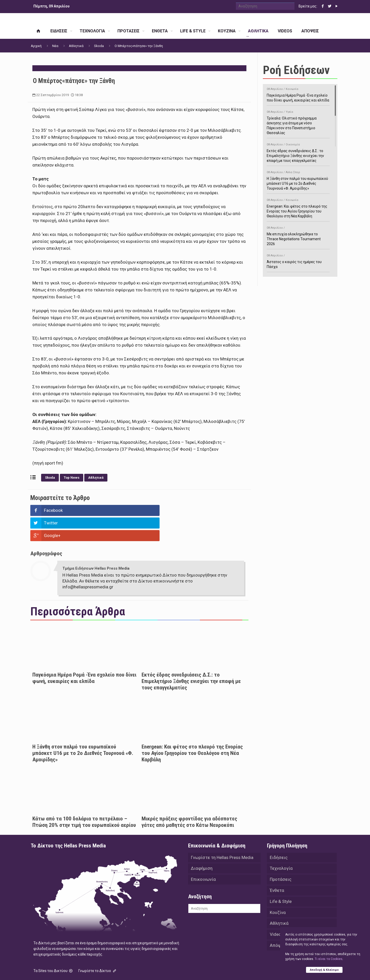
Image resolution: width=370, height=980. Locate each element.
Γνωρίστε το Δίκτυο (98, 946)
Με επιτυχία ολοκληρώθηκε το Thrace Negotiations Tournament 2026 (298, 235)
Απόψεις (279, 923)
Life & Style (281, 878)
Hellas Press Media (97, 969)
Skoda (99, 46)
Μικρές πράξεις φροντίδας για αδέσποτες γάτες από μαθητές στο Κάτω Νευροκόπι (189, 797)
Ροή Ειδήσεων (296, 70)
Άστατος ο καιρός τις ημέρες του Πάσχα (298, 260)
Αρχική (36, 46)
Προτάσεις (281, 855)
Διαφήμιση (202, 844)
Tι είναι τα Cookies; (329, 959)
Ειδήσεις (279, 833)
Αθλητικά (76, 46)
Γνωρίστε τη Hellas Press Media (222, 833)
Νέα (55, 46)
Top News (72, 478)
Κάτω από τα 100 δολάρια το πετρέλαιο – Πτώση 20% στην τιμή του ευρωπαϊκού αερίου (84, 797)
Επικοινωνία (203, 855)
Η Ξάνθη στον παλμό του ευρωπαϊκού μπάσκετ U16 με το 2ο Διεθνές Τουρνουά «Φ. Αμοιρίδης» (83, 728)
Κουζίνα (278, 889)
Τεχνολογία (281, 844)
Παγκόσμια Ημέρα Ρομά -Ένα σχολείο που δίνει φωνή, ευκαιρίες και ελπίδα (84, 653)
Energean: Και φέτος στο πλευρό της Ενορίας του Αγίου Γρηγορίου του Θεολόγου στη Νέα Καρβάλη (192, 728)
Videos (277, 912)
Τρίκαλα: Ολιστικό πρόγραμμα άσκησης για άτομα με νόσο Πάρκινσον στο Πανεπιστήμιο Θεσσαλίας (298, 122)
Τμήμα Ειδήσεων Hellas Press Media (96, 543)
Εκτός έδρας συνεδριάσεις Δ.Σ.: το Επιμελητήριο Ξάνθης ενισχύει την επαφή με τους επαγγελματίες (191, 656)
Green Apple (181, 969)
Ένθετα (277, 866)
